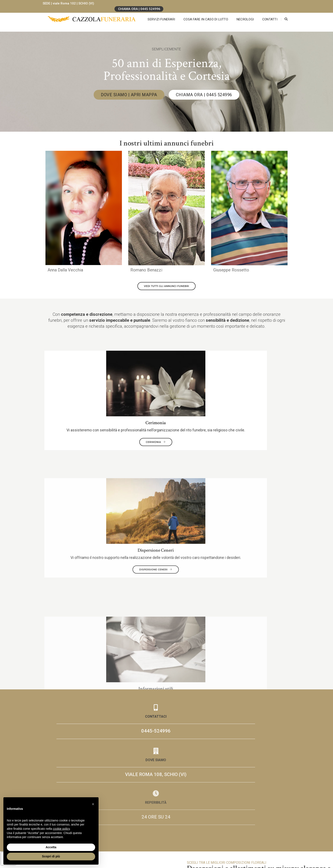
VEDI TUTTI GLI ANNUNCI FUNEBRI (166, 288)
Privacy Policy (241, 838)
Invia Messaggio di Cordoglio (135, 668)
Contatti (265, 15)
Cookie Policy (241, 842)
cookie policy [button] (61, 829)
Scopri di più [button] (51, 856)
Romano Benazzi (146, 272)
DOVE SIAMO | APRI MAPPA (129, 95)
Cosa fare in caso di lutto (201, 15)
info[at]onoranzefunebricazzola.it (138, 854)
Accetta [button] (51, 847)
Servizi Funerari (157, 15)
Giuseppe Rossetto (231, 272)
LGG (247, 846)
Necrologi (241, 15)
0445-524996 (84, 484)
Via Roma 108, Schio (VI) (132, 842)
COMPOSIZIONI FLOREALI (304, 614)
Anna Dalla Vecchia (65, 272)
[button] (93, 804)
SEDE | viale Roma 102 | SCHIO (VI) (71, 3)
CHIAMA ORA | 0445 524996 (263, 4)
